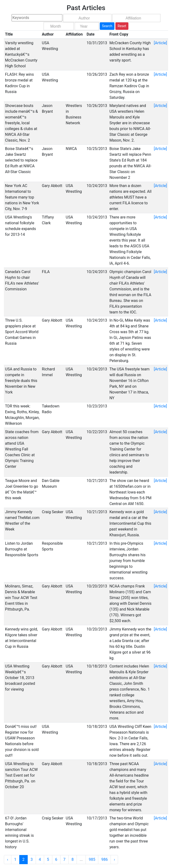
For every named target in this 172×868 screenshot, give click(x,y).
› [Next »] (114, 859)
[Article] (161, 43)
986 (104, 859)
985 (92, 859)
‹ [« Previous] (8, 859)
